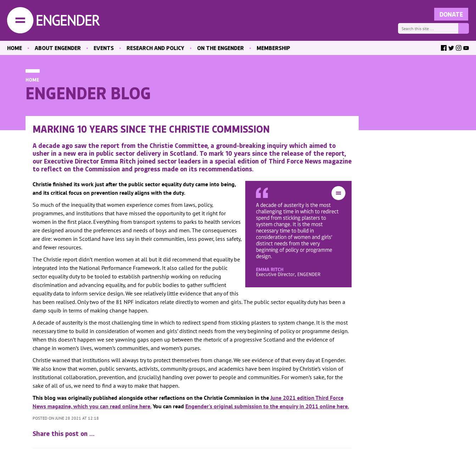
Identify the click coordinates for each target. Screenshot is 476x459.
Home (32, 80)
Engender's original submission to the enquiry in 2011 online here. (267, 406)
